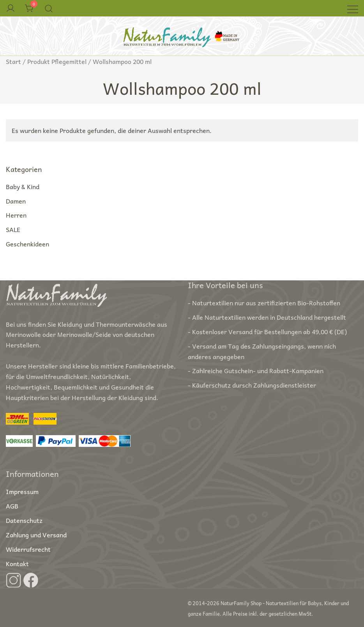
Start (13, 61)
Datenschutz (24, 520)
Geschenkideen (27, 244)
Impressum (22, 491)
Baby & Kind (23, 186)
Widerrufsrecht (28, 549)
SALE (13, 229)
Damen (16, 201)
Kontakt (17, 563)
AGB (12, 506)
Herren (16, 215)
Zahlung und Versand (36, 535)
